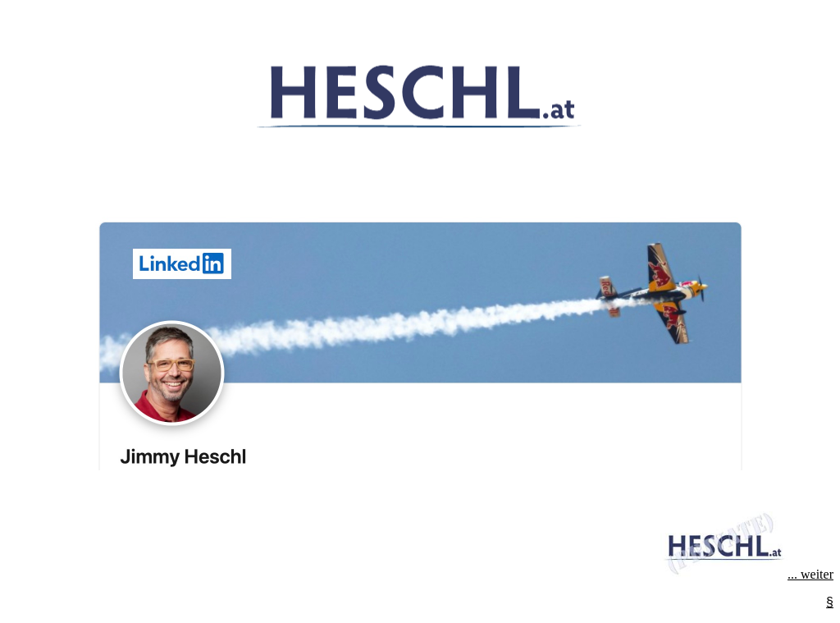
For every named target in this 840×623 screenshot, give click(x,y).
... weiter (747, 574)
